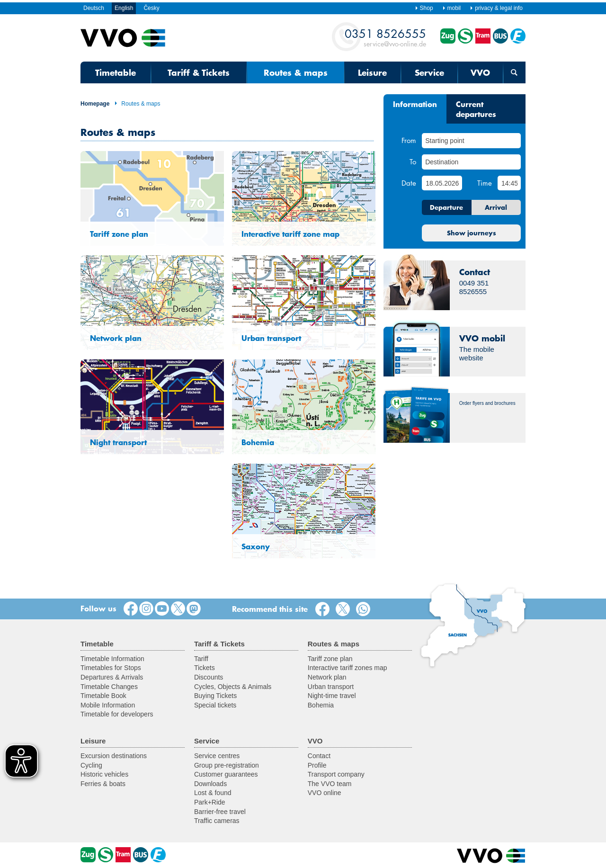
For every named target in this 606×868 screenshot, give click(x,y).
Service (429, 72)
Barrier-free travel (220, 812)
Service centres (217, 756)
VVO (480, 72)
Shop (424, 8)
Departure (446, 207)
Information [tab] (415, 104)
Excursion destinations (114, 756)
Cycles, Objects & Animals (233, 687)
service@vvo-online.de (385, 37)
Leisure (372, 72)
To (413, 161)
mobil (452, 8)
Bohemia (321, 705)
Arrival (496, 207)
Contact (319, 756)
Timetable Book (103, 696)
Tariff (201, 659)
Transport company (336, 774)
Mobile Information (108, 705)
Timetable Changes (109, 687)
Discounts (209, 677)
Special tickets (215, 705)
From (409, 140)
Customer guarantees (226, 774)
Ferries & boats (103, 784)
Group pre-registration (227, 765)
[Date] (442, 183)
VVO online (325, 793)
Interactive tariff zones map (348, 668)
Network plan (327, 677)
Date (409, 183)
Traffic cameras (217, 821)
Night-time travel (332, 696)
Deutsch (94, 8)
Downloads (210, 784)
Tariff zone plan (330, 659)
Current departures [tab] (476, 109)
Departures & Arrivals (112, 677)
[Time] (509, 183)
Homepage (95, 104)
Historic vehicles (104, 774)
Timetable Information (112, 659)
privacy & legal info (496, 8)
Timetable (116, 72)
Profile (317, 765)
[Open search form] (514, 72)
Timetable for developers (117, 714)
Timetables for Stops (111, 668)
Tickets (205, 668)
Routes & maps (137, 104)
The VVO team (330, 784)
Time (485, 183)
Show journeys (472, 233)
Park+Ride (210, 802)
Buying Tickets (215, 696)
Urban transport (331, 687)
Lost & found (213, 793)
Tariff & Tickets (199, 72)
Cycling (91, 765)
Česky (151, 8)
